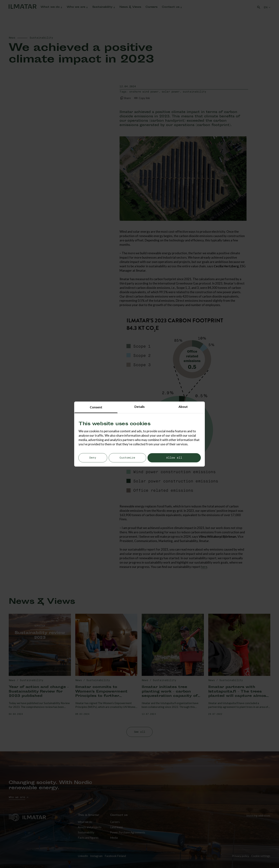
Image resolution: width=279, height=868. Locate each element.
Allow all (174, 458)
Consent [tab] (96, 407)
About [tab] (183, 407)
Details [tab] (139, 407)
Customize (127, 458)
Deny (93, 458)
